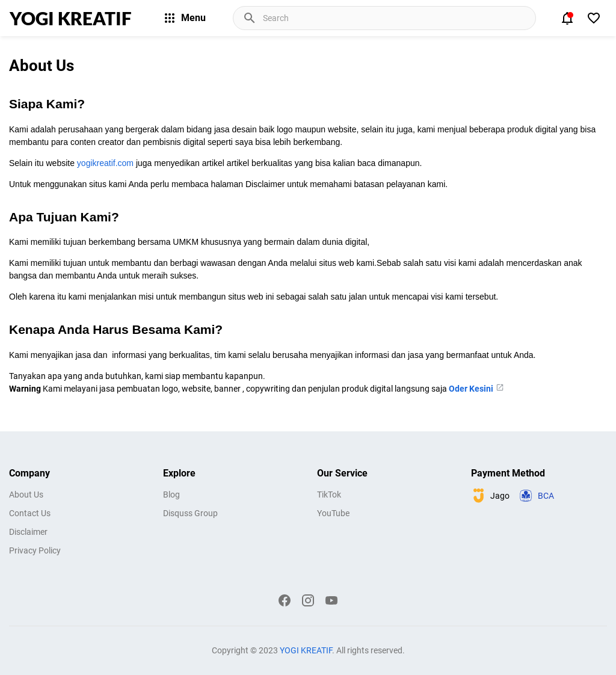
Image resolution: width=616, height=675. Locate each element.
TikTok (329, 495)
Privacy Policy (35, 550)
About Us (26, 495)
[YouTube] (331, 600)
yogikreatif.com (105, 163)
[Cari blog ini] (398, 18)
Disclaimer (28, 532)
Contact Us (30, 513)
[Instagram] (308, 600)
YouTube (333, 513)
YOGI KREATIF (71, 18)
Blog (171, 495)
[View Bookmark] (594, 18)
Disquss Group (190, 513)
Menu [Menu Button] (184, 18)
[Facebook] (285, 600)
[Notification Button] (567, 18)
